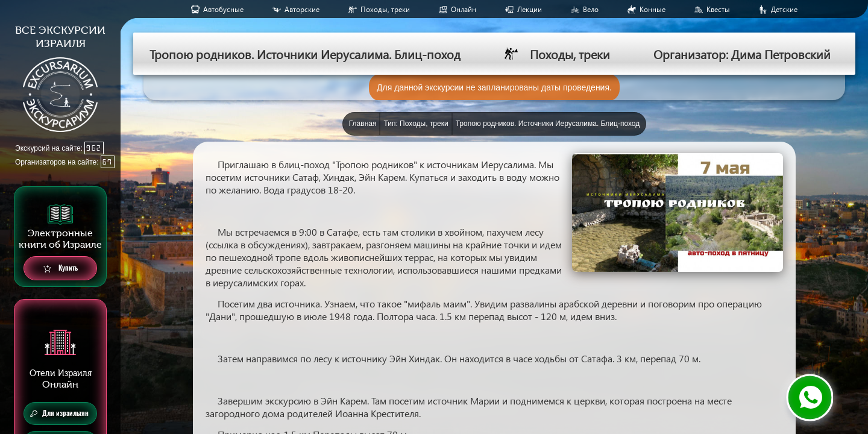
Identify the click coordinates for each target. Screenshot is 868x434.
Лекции (530, 9)
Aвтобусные (223, 9)
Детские (784, 9)
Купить (61, 269)
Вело (591, 9)
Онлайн (464, 9)
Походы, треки (385, 9)
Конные (653, 9)
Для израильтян (59, 414)
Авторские (302, 9)
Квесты (718, 9)
